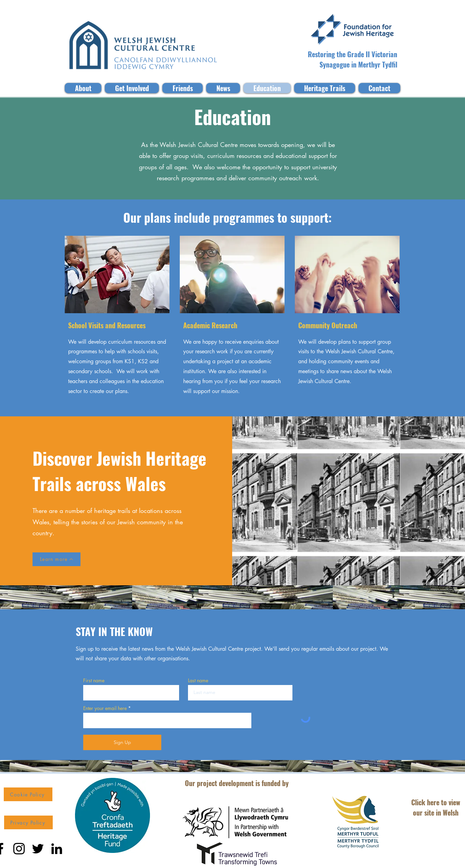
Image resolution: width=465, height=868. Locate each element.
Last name (198, 681)
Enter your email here (105, 708)
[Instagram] (19, 849)
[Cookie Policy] (28, 794)
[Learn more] (56, 559)
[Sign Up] (122, 742)
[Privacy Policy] (28, 822)
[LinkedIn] (57, 849)
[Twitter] (38, 849)
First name (94, 681)
